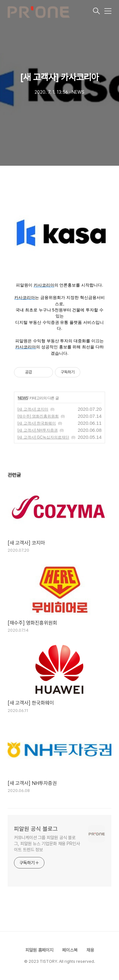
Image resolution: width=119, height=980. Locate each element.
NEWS (23, 398)
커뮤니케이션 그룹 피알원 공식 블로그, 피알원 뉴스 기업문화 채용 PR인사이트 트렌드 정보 (47, 844)
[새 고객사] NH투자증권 (38, 430)
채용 (90, 950)
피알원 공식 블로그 (36, 829)
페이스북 (70, 950)
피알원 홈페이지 (39, 950)
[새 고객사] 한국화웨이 (37, 423)
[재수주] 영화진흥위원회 (38, 416)
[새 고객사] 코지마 (33, 409)
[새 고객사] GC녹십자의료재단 (43, 437)
